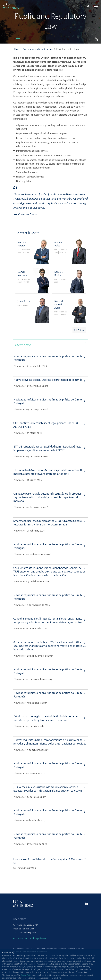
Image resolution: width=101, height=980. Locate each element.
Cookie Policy (56, 958)
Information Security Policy (25, 967)
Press (16, 977)
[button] (18, 39)
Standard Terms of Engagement (64, 967)
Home (17, 49)
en (78, 6)
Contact (54, 972)
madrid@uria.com (38, 938)
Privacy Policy (19, 962)
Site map (17, 958)
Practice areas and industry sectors (38, 49)
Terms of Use (19, 972)
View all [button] (79, 330)
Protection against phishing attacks (66, 962)
